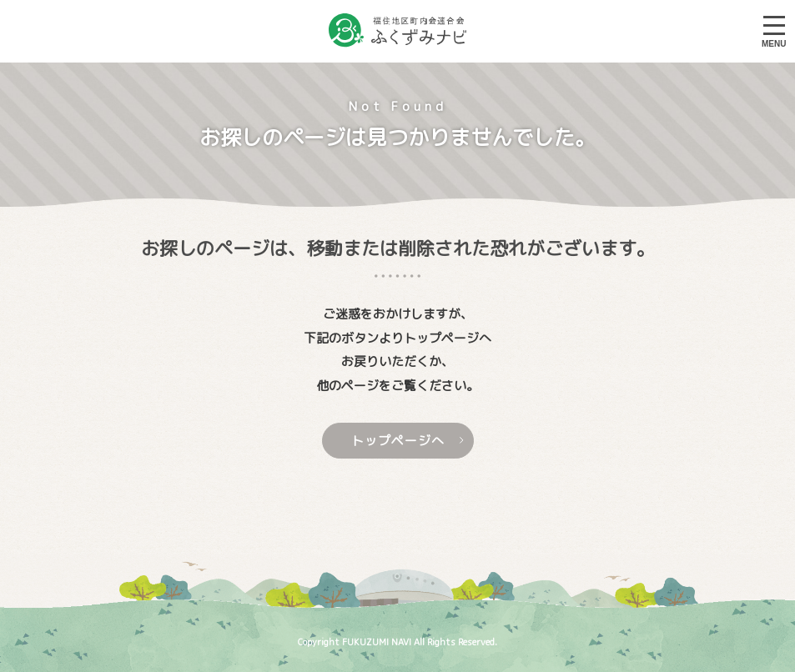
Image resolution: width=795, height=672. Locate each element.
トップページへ (408, 441)
